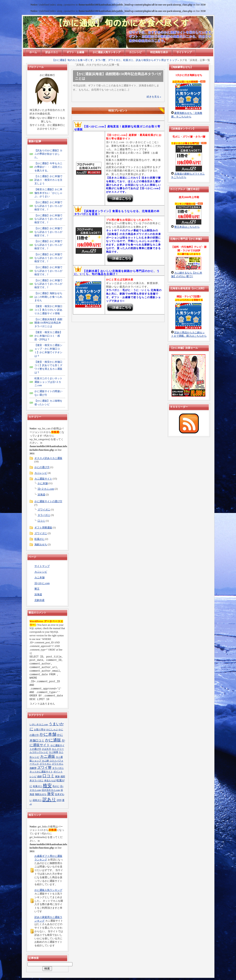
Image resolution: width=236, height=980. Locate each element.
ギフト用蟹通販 (43, 528)
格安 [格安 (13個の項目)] (47, 786)
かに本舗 (43, 483)
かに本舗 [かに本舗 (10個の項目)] (48, 734)
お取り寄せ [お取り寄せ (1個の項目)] (40, 730)
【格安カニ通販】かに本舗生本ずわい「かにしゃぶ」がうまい (48, 193)
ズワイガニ (44, 510)
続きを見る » (154, 97)
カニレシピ (41, 473)
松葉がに (40, 539)
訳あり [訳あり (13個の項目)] (49, 799)
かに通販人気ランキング (48, 890)
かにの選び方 (42, 467)
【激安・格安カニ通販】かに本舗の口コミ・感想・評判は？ (48, 336)
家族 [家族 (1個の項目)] (57, 777)
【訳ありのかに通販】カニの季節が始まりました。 (48, 154)
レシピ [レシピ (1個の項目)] (33, 777)
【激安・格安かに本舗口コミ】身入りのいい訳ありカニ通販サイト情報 (48, 310)
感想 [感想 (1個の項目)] (63, 777)
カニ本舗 (40, 578)
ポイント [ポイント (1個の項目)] (58, 772)
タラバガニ (44, 515)
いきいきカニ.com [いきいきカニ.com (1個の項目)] (39, 724)
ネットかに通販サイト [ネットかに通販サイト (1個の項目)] (41, 772)
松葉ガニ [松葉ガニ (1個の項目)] (38, 786)
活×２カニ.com (46, 489)
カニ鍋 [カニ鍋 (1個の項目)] (45, 761)
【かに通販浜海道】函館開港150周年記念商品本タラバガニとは (48, 323)
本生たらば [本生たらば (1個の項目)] (50, 781)
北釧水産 (40, 600)
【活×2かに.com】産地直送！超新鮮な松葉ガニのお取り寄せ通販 (117, 128)
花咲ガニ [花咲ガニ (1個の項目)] (37, 800)
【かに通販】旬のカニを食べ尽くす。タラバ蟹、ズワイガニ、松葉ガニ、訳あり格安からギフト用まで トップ (115, 60)
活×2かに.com (42, 583)
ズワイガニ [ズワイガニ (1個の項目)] (45, 764)
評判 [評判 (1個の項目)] (59, 800)
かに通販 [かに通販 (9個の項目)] (53, 740)
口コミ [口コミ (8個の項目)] (48, 776)
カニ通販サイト (43, 479)
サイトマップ (42, 566)
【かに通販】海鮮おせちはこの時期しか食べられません (48, 297)
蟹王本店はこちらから (187, 227)
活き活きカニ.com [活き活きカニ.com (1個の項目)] (51, 790)
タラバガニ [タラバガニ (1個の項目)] (58, 768)
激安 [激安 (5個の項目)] (51, 794)
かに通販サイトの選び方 (48, 501)
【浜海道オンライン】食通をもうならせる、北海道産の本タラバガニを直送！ (117, 213)
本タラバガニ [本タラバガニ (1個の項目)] (37, 781)
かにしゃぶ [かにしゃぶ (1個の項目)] (52, 730)
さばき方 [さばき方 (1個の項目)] (46, 749)
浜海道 (41, 495)
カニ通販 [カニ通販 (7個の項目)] (48, 757)
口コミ (41, 521)
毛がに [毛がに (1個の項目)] (56, 786)
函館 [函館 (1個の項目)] (40, 777)
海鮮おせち (41, 544)
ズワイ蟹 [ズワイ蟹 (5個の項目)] (44, 768)
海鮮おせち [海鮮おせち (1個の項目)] (41, 794)
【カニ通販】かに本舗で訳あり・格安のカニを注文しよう (48, 180)
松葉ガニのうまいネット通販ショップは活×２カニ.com (48, 382)
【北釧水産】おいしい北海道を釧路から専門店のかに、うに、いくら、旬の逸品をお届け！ (117, 272)
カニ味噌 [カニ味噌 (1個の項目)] (53, 752)
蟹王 (37, 589)
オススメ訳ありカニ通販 (48, 458)
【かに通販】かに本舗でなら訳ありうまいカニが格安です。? (48, 206)
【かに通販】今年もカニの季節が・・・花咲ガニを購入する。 (48, 167)
